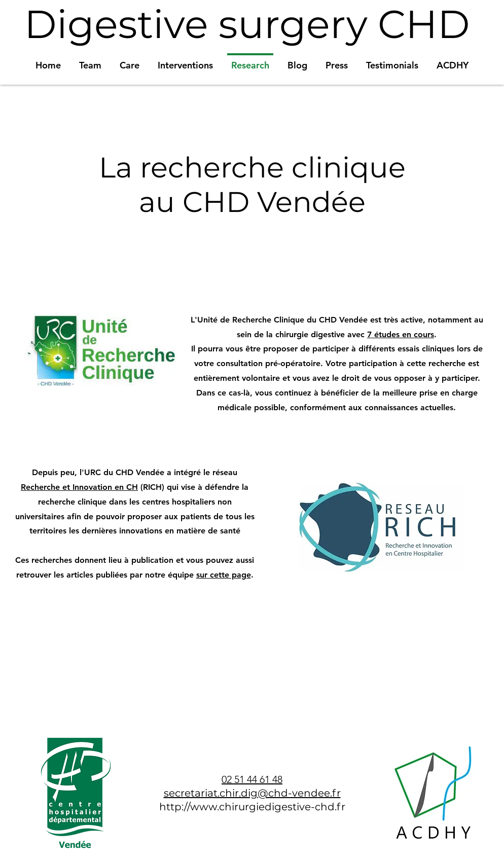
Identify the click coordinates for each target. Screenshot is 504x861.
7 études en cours (401, 334)
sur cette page (224, 575)
